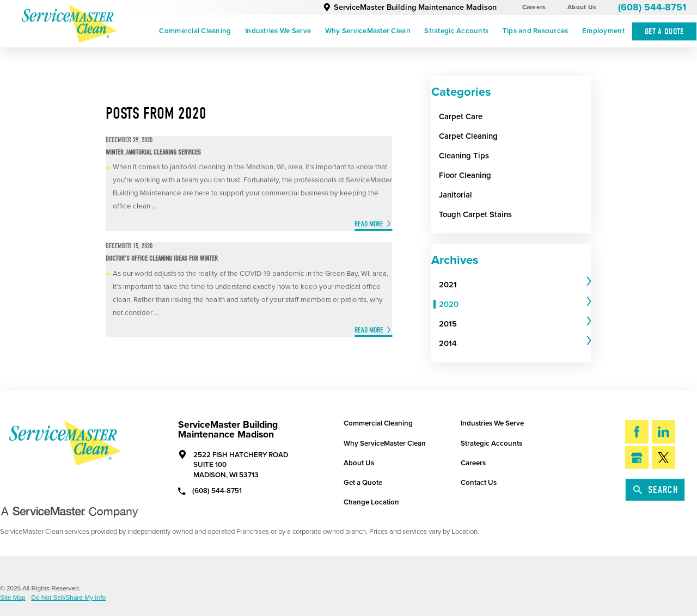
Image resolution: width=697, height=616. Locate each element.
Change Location (371, 502)
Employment (603, 31)
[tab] (515, 285)
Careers (534, 7)
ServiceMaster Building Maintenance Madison (410, 7)
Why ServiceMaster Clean (368, 31)
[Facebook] (637, 432)
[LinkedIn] (664, 432)
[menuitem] (195, 32)
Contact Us (479, 483)
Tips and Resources (536, 31)
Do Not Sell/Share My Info (68, 598)
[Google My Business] (637, 458)
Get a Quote (363, 483)
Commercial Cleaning (195, 31)
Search (656, 490)
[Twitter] (664, 458)
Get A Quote (664, 31)
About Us (582, 7)
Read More (369, 224)
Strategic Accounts (456, 31)
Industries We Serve (278, 31)
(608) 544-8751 (652, 7)
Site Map (13, 598)
